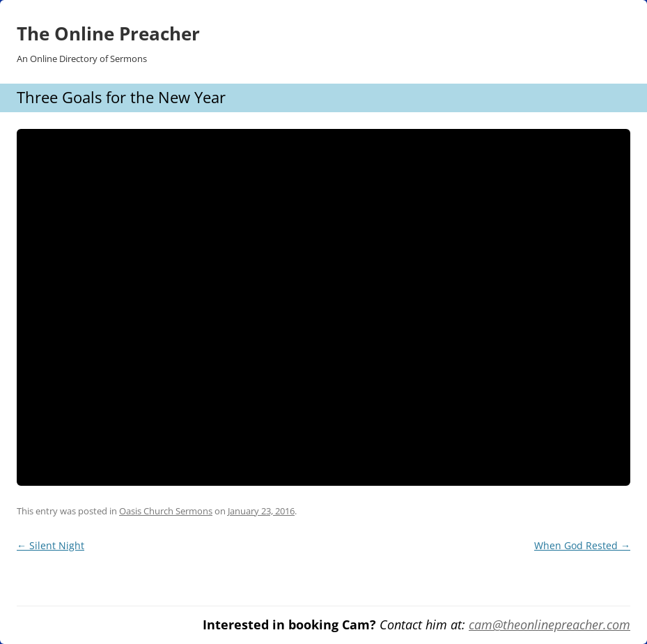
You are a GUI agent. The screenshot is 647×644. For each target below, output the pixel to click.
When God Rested (582, 545)
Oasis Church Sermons (166, 511)
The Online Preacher (108, 33)
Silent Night (50, 545)
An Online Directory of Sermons (82, 59)
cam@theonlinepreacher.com (549, 624)
